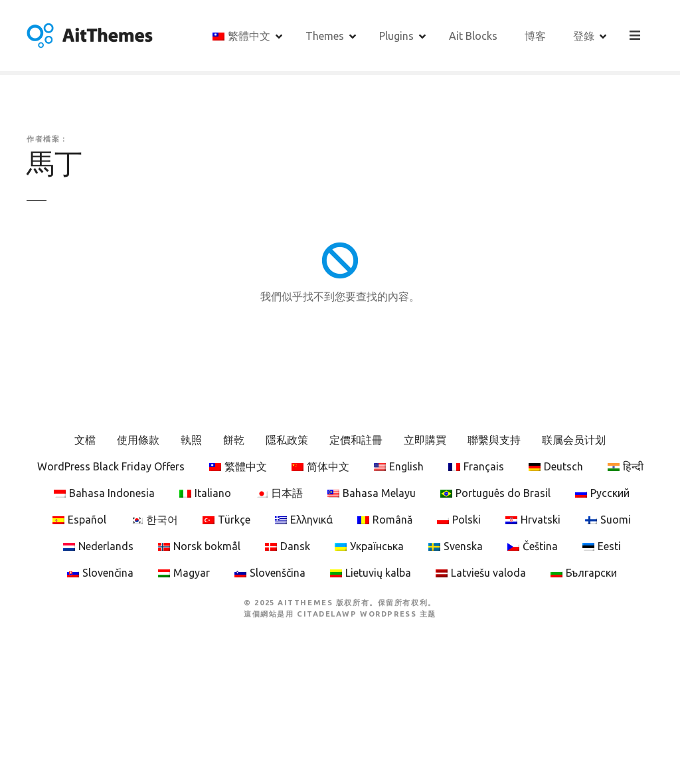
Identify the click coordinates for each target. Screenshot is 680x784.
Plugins (398, 35)
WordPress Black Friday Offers (111, 466)
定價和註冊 (356, 440)
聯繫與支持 (494, 440)
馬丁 (54, 163)
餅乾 (234, 440)
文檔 (85, 440)
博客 (537, 35)
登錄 (585, 35)
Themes (326, 35)
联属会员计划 (574, 440)
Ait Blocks (474, 35)
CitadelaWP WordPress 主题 (367, 614)
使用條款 (138, 440)
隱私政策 (287, 440)
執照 (191, 440)
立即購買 (425, 440)
